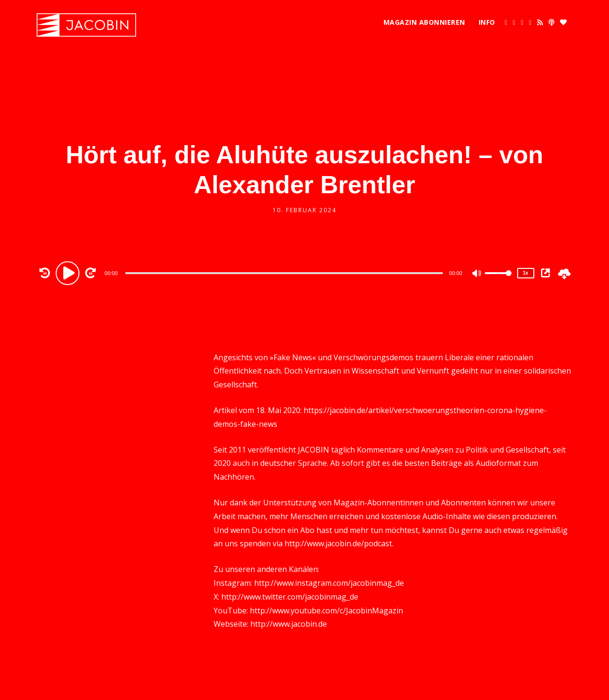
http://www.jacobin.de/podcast (338, 543)
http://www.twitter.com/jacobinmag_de (290, 597)
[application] (285, 273)
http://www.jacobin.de (289, 624)
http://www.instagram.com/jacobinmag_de (329, 583)
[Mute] (477, 274)
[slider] (284, 273)
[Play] (69, 273)
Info (487, 22)
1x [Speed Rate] (526, 273)
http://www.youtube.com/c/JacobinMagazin (326, 611)
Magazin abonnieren (424, 22)
